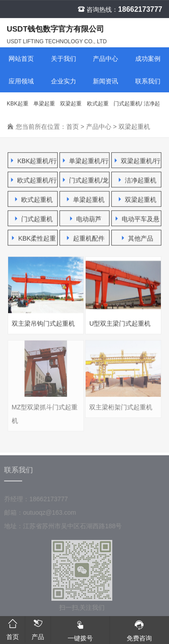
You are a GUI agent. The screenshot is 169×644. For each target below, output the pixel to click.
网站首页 (21, 59)
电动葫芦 (85, 219)
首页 (73, 127)
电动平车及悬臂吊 (137, 221)
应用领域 (21, 82)
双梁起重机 (134, 127)
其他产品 (137, 238)
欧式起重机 (33, 200)
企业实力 (64, 82)
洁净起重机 (152, 108)
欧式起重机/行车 (98, 108)
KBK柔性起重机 (33, 240)
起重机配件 (85, 238)
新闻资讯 (105, 82)
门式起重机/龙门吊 (128, 108)
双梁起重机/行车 (71, 108)
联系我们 (148, 82)
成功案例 (148, 59)
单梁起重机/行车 (44, 108)
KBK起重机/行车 (18, 108)
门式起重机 (33, 219)
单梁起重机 (85, 200)
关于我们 (64, 59)
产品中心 (105, 59)
